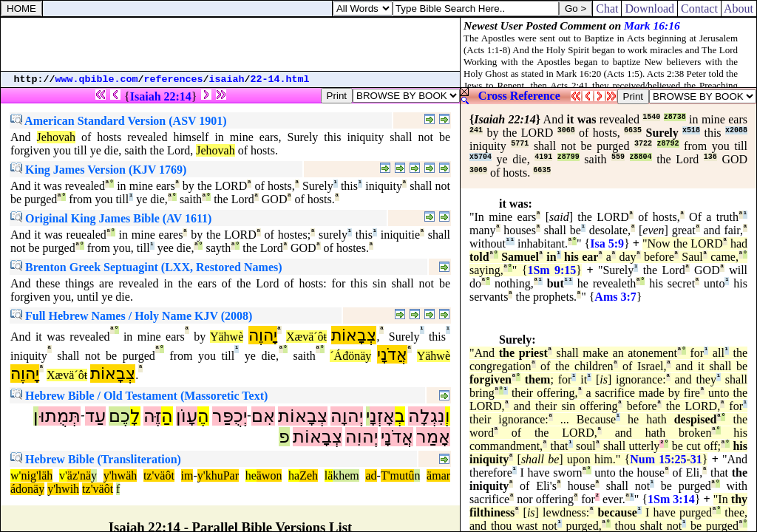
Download (649, 8)
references (174, 79)
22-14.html (280, 79)
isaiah (227, 79)
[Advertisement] (231, 44)
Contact (699, 8)
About (739, 8)
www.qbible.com (97, 79)
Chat (607, 8)
